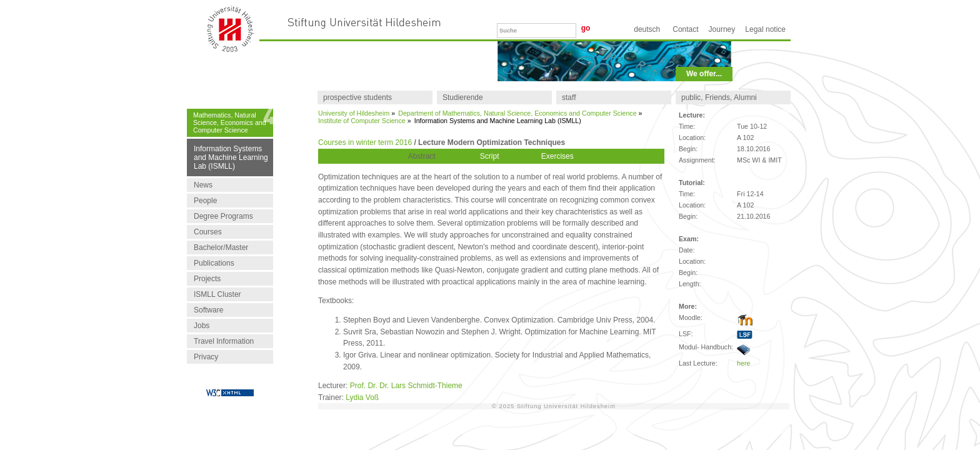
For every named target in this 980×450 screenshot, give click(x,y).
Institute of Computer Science (362, 121)
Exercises (557, 156)
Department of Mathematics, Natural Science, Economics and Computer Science (517, 113)
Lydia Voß (362, 397)
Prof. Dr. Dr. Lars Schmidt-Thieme (406, 386)
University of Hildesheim (354, 113)
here (743, 363)
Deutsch (647, 29)
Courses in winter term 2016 (365, 142)
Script (490, 156)
